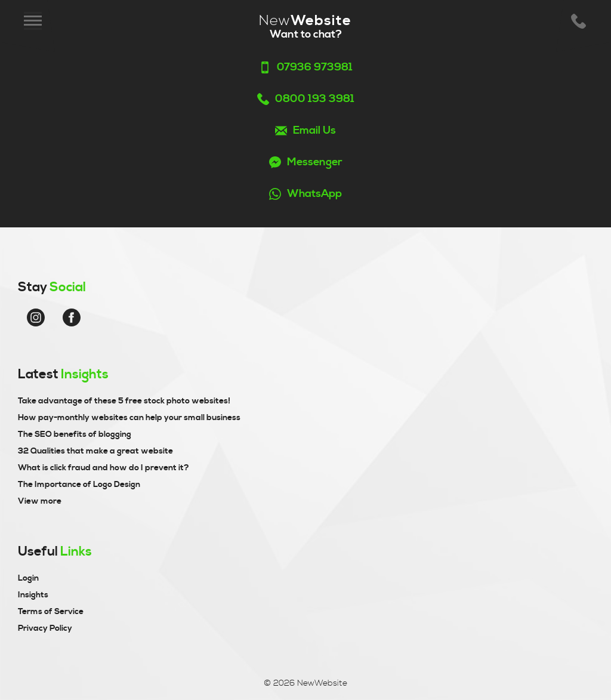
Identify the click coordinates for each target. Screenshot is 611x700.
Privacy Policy (45, 628)
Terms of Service (51, 612)
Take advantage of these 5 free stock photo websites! (124, 401)
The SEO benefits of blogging (75, 434)
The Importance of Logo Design (79, 485)
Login (28, 578)
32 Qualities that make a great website (95, 451)
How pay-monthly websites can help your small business (129, 418)
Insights (33, 595)
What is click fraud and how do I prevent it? (104, 468)
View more (40, 501)
